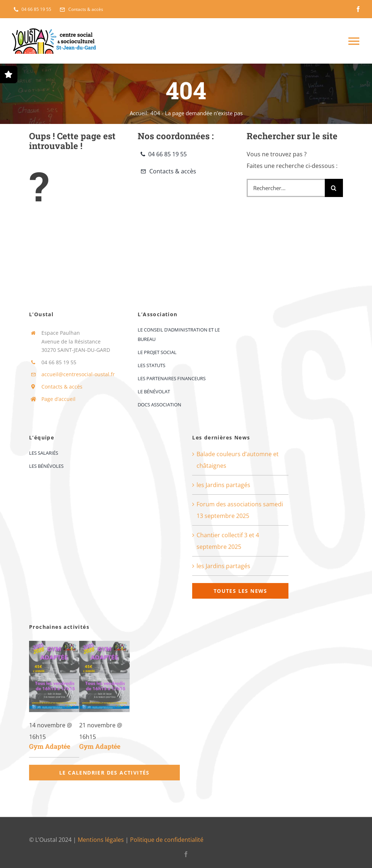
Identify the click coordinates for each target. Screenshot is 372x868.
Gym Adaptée (50, 746)
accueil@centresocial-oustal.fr (78, 374)
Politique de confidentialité (167, 840)
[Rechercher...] (286, 188)
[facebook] (358, 9)
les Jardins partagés (223, 485)
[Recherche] (334, 188)
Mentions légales (101, 840)
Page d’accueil (58, 399)
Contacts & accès (62, 387)
